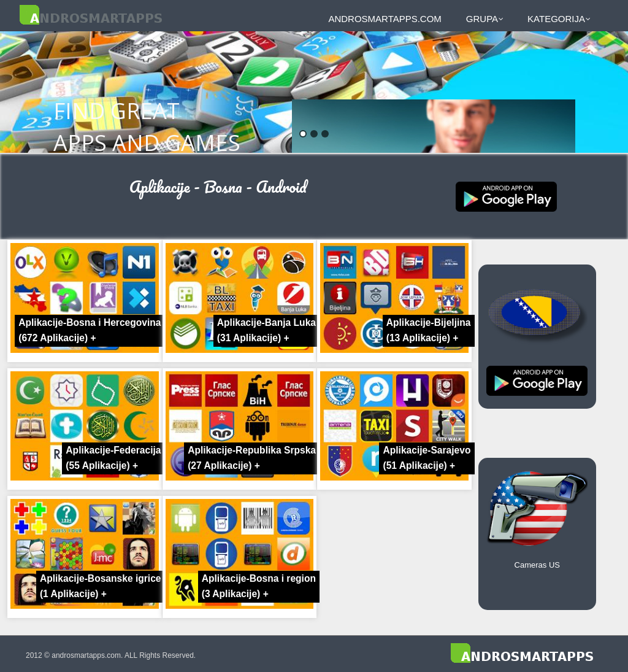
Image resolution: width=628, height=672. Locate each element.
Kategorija (559, 19)
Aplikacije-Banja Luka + (266, 330)
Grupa (485, 19)
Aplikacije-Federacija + (113, 458)
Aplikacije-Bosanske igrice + (101, 586)
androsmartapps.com (385, 19)
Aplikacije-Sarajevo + (427, 458)
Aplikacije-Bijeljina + (429, 330)
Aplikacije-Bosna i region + (259, 586)
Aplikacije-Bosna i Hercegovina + (90, 330)
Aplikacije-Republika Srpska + (252, 458)
